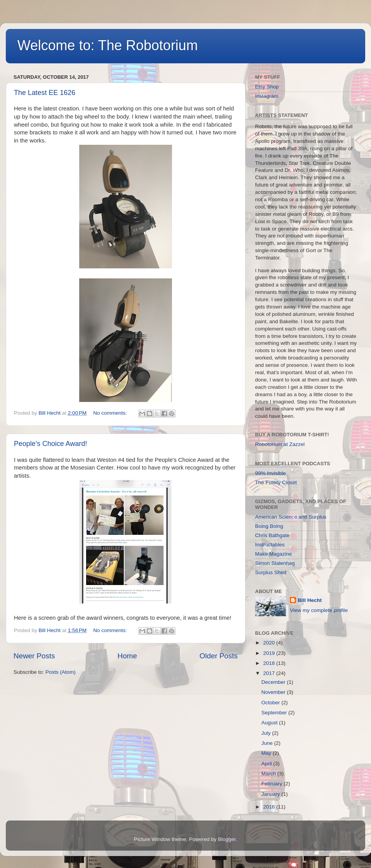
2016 (270, 807)
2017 (270, 673)
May (267, 753)
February (272, 784)
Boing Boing (269, 526)
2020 (270, 643)
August (270, 723)
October (271, 703)
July (267, 733)
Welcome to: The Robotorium (108, 45)
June (268, 743)
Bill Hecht (310, 600)
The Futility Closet (276, 482)
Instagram (267, 96)
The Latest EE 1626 (45, 93)
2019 (270, 653)
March (269, 774)
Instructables (270, 545)
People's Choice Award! (50, 444)
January (271, 794)
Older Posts (219, 656)
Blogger (227, 839)
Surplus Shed (271, 572)
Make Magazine (273, 554)
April (267, 764)
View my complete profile (319, 610)
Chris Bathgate (272, 535)
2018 (270, 663)
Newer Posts (34, 656)
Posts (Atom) (61, 672)
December (274, 682)
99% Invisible (271, 473)
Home (127, 656)
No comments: (111, 413)
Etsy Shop (267, 87)
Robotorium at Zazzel (280, 444)
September (275, 713)
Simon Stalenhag (275, 563)
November (274, 692)
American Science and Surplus (291, 517)
